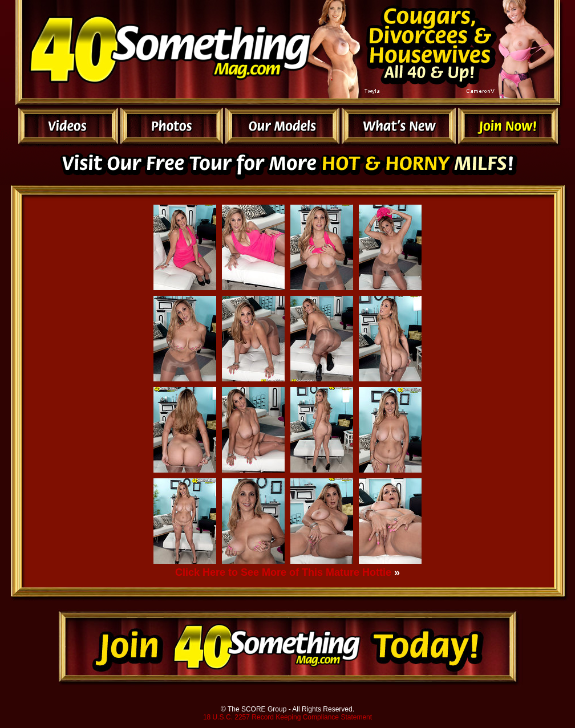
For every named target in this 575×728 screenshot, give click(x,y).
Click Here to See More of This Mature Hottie (283, 572)
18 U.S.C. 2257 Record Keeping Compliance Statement (287, 717)
